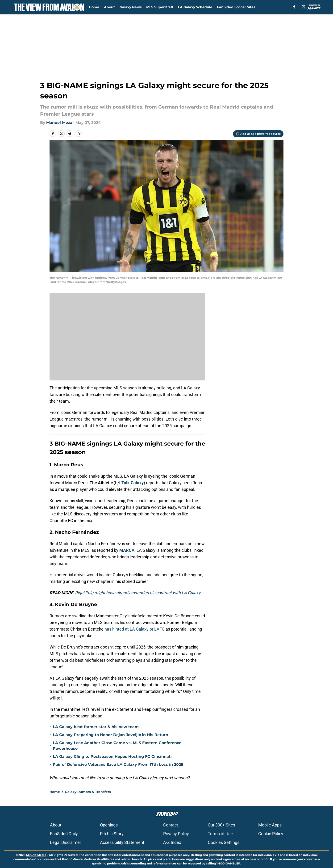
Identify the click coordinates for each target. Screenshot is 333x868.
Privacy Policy (176, 834)
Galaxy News (131, 7)
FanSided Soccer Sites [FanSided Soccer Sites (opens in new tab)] (236, 7)
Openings (109, 825)
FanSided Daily (64, 834)
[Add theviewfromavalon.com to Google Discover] (258, 134)
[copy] (78, 134)
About (109, 7)
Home (94, 7)
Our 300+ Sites (221, 825)
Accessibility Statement (122, 842)
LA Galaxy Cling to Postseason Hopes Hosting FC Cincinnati (112, 756)
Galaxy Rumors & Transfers (88, 792)
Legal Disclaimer (66, 842)
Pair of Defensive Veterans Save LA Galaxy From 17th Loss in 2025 (118, 765)
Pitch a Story (112, 834)
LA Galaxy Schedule (195, 7)
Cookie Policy (271, 834)
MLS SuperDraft (160, 7)
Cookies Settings (224, 842)
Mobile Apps (270, 825)
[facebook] (294, 7)
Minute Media (36, 855)
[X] (304, 7)
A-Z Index (172, 842)
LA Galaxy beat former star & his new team (96, 727)
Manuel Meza (59, 123)
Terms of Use (220, 834)
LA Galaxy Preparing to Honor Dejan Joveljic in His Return (110, 735)
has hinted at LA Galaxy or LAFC (135, 629)
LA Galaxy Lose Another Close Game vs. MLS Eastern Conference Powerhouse (117, 746)
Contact (171, 825)
